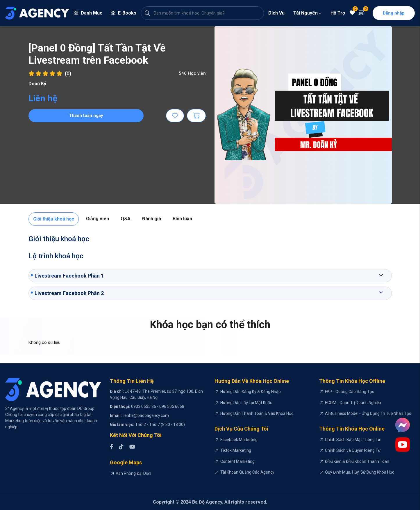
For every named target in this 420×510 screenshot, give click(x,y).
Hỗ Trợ (338, 13)
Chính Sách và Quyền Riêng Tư (353, 450)
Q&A (126, 219)
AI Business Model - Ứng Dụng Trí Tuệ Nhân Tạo (368, 413)
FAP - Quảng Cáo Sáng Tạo (350, 392)
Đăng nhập (394, 13)
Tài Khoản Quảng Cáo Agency (247, 472)
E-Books (124, 13)
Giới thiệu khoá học (54, 219)
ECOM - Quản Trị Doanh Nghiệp (353, 403)
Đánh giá (152, 219)
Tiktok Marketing (236, 450)
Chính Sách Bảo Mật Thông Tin (353, 440)
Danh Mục (88, 13)
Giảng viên (98, 219)
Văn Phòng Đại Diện (133, 473)
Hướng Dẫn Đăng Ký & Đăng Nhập (251, 392)
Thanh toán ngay (86, 115)
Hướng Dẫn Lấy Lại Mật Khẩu (246, 403)
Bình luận (182, 219)
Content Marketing (237, 461)
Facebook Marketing (239, 440)
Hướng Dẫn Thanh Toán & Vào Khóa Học (257, 413)
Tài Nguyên (308, 13)
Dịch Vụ (276, 13)
